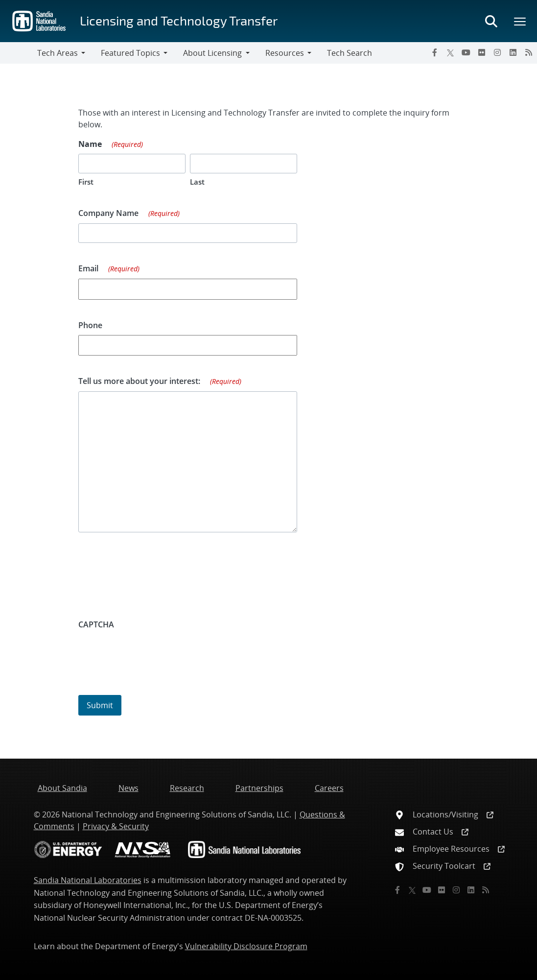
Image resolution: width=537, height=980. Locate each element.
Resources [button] (285, 53)
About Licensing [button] (212, 53)
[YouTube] (466, 52)
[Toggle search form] (491, 21)
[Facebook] (435, 52)
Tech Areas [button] (58, 53)
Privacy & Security (116, 826)
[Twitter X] (450, 52)
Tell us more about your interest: (160, 382)
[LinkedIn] (513, 52)
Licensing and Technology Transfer (179, 20)
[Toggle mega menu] (520, 21)
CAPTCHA (96, 624)
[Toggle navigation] (19, 53)
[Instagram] (497, 52)
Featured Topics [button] (130, 53)
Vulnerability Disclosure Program (246, 946)
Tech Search (350, 53)
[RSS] (529, 52)
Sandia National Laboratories (88, 880)
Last (197, 182)
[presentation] (153, 653)
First (86, 182)
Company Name (129, 214)
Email (109, 269)
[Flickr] (482, 52)
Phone (90, 325)
